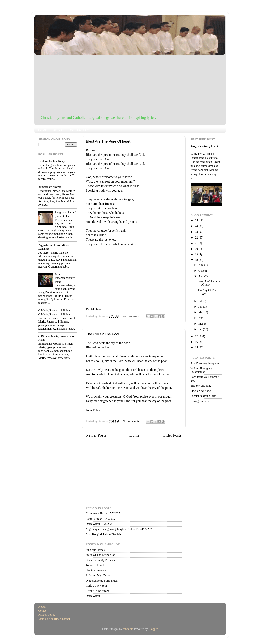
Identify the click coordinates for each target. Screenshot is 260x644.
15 (197, 347)
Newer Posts (96, 435)
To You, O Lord (95, 565)
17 (197, 336)
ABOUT (59, 130)
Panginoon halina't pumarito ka (66, 214)
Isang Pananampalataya (65, 276)
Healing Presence (96, 570)
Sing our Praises (95, 550)
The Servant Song (201, 386)
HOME (43, 130)
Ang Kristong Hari (204, 146)
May (201, 312)
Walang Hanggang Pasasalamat (201, 370)
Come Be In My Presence (101, 560)
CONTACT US (80, 130)
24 (197, 226)
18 (197, 260)
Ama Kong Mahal (96, 534)
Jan (201, 329)
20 (197, 249)
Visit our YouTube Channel (54, 619)
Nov (201, 265)
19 (197, 254)
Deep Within (93, 524)
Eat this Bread (94, 519)
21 (197, 243)
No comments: (131, 316)
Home (134, 435)
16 (197, 342)
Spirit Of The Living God (101, 555)
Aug (201, 276)
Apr (201, 318)
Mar (201, 324)
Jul (200, 301)
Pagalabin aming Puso (203, 396)
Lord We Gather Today (52, 161)
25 (197, 220)
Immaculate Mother (50, 187)
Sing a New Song (201, 391)
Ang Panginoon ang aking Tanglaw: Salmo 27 (113, 529)
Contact (43, 611)
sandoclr (128, 629)
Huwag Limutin (200, 401)
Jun (201, 307)
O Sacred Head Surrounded (102, 581)
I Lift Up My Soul (96, 586)
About (42, 607)
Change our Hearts (97, 513)
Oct (201, 271)
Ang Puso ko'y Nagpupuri (206, 363)
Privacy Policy (47, 615)
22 (197, 237)
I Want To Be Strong (98, 591)
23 (197, 232)
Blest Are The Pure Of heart (108, 141)
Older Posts (172, 435)
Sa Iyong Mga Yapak (98, 575)
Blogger (153, 629)
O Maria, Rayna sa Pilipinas (55, 310)
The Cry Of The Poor (103, 334)
